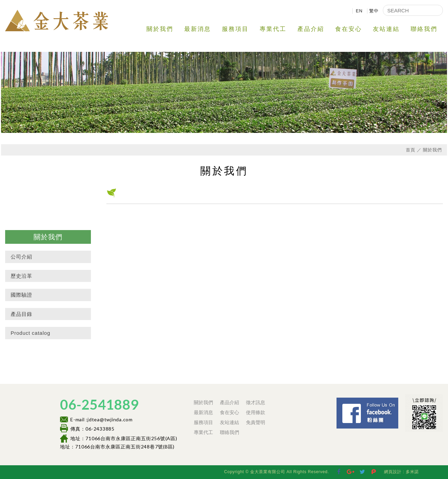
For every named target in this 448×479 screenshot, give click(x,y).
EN (359, 11)
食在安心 (349, 29)
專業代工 (273, 29)
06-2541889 (99, 404)
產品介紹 (311, 29)
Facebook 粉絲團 (400, 401)
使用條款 (256, 412)
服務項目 (235, 29)
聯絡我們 (424, 29)
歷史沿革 (21, 276)
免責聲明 (256, 422)
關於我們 (160, 29)
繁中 (374, 11)
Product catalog (30, 333)
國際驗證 (21, 295)
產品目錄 (21, 314)
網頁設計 (393, 472)
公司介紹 (21, 257)
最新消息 (198, 29)
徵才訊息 (256, 402)
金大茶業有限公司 (57, 20)
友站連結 (386, 29)
